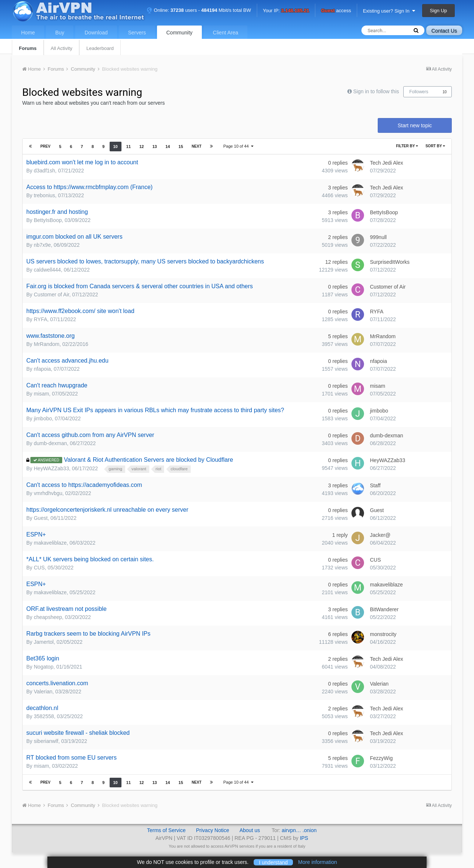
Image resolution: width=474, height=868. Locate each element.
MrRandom (46, 344)
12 (141, 147)
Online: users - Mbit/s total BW (199, 10)
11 (128, 147)
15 (181, 147)
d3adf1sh (44, 171)
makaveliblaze (50, 543)
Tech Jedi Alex (387, 163)
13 (154, 147)
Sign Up (438, 11)
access (336, 11)
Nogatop (44, 667)
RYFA (40, 319)
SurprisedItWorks (390, 262)
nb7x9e (42, 245)
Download (96, 33)
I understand (273, 862)
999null (378, 237)
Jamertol (44, 642)
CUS (39, 568)
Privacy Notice (212, 830)
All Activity (62, 48)
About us (250, 830)
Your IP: (286, 11)
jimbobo (43, 418)
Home (28, 33)
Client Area (226, 33)
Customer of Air (51, 295)
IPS (304, 838)
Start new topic (415, 125)
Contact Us (444, 31)
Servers (137, 33)
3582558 (44, 716)
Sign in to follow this (376, 91)
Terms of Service (166, 830)
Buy (60, 33)
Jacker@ (380, 535)
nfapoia (42, 369)
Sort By (435, 146)
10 (445, 92)
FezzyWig (381, 758)
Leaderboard (100, 48)
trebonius (44, 195)
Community (179, 33)
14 (168, 147)
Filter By (407, 146)
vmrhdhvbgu (48, 493)
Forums (28, 48)
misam (41, 394)
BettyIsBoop (48, 220)
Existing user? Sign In (389, 11)
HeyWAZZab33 (51, 468)
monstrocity (383, 634)
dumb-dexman (50, 443)
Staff (375, 485)
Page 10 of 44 (238, 146)
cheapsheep (48, 617)
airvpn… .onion (299, 830)
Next (196, 146)
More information (318, 862)
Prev (45, 146)
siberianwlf (46, 741)
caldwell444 (47, 270)
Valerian (43, 692)
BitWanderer (384, 609)
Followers (419, 92)
